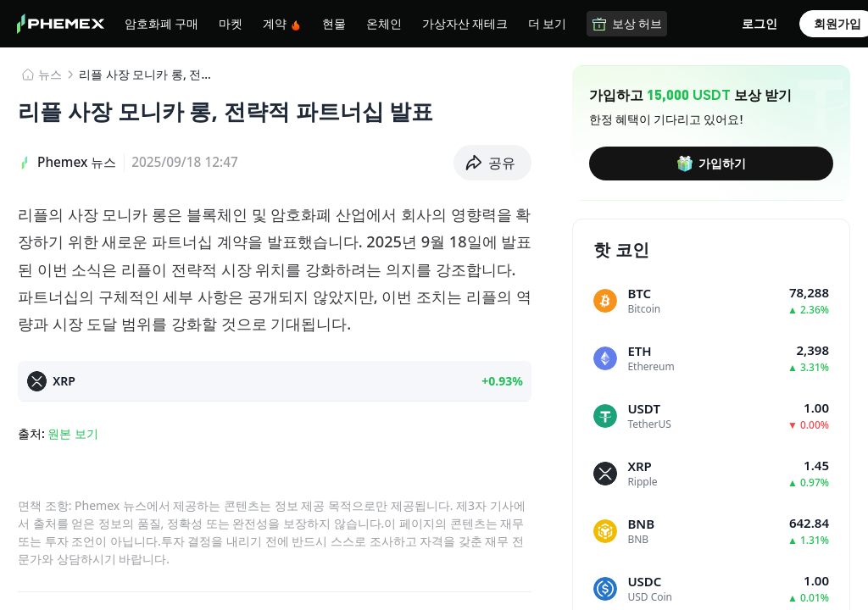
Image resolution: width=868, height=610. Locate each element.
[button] (493, 163)
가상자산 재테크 (465, 23)
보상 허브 (627, 23)
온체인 (384, 23)
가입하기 (711, 164)
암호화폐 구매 (161, 23)
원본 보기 (73, 433)
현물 (334, 23)
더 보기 (547, 23)
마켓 (231, 23)
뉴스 (50, 74)
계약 (282, 23)
